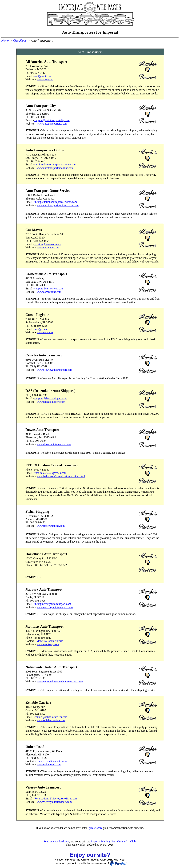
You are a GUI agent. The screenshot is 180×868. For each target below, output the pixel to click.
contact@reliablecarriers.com (51, 717)
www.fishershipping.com (51, 526)
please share (96, 828)
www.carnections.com (49, 292)
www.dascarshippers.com (51, 402)
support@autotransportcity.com (52, 120)
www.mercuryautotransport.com (55, 607)
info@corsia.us (43, 329)
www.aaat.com (45, 79)
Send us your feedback (56, 841)
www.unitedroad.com (49, 764)
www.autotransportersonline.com (55, 168)
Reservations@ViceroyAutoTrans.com (56, 799)
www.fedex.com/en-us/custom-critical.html (61, 476)
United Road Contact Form (52, 761)
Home (5, 41)
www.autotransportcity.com (52, 124)
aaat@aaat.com (43, 76)
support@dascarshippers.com (51, 398)
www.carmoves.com (48, 247)
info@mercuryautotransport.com (53, 604)
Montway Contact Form (50, 641)
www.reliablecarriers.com (51, 720)
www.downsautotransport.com (54, 444)
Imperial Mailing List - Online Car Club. (114, 841)
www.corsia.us (45, 332)
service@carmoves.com (48, 244)
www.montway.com (48, 644)
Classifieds (20, 41)
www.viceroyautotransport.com (54, 802)
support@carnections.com (49, 288)
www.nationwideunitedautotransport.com (60, 681)
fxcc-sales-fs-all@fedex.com (50, 473)
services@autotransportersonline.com (55, 164)
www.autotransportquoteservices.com (58, 205)
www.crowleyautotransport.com (55, 370)
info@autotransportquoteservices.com (56, 202)
